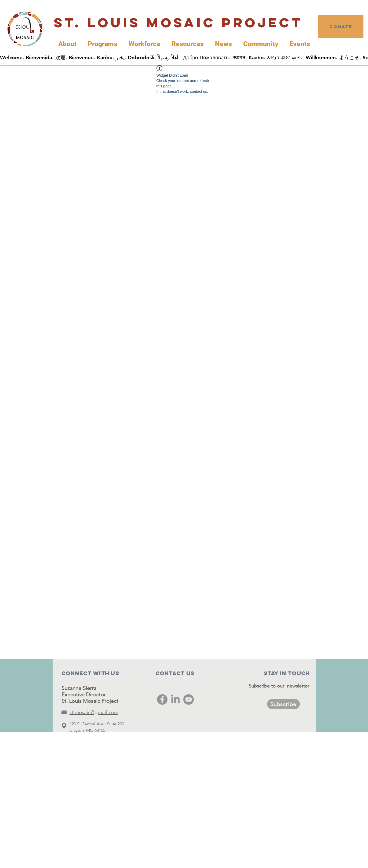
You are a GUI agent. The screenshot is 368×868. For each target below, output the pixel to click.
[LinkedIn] (175, 699)
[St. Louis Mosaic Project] (178, 23)
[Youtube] (189, 699)
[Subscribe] (283, 704)
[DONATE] (341, 27)
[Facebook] (162, 699)
